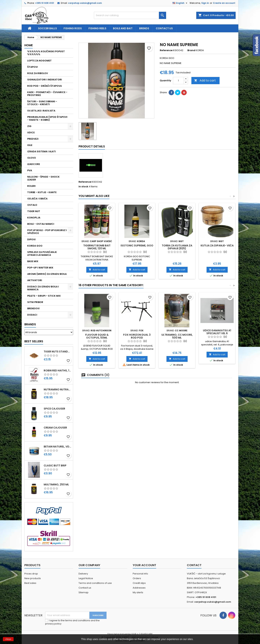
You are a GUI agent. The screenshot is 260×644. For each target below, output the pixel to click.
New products (33, 578)
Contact (194, 565)
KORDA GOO (35, 246)
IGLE (30, 145)
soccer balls (47, 28)
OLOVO (32, 158)
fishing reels (97, 28)
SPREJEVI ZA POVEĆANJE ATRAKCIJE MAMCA (42, 254)
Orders (137, 578)
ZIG (29, 126)
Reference (166, 50)
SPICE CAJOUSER (54, 409)
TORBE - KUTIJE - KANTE (42, 192)
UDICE (31, 133)
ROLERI (31, 186)
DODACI (32, 315)
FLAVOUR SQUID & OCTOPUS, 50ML (97, 336)
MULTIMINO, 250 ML (56, 484)
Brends (144, 28)
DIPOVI (31, 239)
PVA (30, 170)
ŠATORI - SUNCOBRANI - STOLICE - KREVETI (42, 103)
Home (29, 45)
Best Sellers (34, 341)
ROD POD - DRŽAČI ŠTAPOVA (45, 86)
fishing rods (73, 28)
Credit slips (139, 583)
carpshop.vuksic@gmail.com (85, 3)
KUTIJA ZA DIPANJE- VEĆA (217, 245)
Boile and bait (123, 28)
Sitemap (84, 592)
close (8, 639)
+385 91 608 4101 (45, 3)
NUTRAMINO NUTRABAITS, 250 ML (58, 389)
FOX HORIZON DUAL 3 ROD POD (137, 336)
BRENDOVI (33, 308)
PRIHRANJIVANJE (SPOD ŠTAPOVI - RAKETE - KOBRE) (47, 118)
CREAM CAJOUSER (55, 428)
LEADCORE (34, 164)
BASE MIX (33, 261)
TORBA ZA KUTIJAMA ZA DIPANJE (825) (177, 247)
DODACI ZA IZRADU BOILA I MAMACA (43, 288)
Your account (144, 565)
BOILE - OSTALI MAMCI (41, 224)
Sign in (205, 3)
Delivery (83, 574)
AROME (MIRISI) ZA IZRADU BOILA (47, 274)
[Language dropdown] (180, 3)
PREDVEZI (33, 139)
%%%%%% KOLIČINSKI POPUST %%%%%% (46, 53)
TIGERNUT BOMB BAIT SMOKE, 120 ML (97, 247)
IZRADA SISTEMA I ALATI (42, 151)
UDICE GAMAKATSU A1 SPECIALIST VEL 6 (217, 332)
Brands (30, 324)
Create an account (224, 3)
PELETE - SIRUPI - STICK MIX (44, 296)
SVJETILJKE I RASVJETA (41, 111)
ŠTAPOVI (32, 67)
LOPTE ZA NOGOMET (39, 61)
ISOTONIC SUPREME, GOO (137, 245)
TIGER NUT (34, 211)
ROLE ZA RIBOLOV (38, 73)
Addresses (139, 588)
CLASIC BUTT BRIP (55, 466)
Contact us (164, 28)
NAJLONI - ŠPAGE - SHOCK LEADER (43, 178)
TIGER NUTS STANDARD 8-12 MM (58, 352)
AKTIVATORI (35, 280)
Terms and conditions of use (95, 583)
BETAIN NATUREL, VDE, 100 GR (58, 447)
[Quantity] (178, 81)
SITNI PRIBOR (35, 302)
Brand (191, 50)
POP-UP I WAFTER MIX (40, 268)
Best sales (30, 583)
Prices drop (31, 574)
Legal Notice (86, 578)
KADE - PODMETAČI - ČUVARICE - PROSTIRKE (47, 94)
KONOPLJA (34, 218)
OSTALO (32, 205)
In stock (83, 187)
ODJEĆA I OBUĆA (37, 199)
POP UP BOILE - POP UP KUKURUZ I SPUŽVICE (47, 232)
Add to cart (205, 80)
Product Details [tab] (92, 146)
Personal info (140, 574)
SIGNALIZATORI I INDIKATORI (45, 80)
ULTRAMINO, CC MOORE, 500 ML (177, 336)
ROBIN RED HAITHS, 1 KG (58, 371)
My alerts (138, 592)
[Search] (130, 15)
